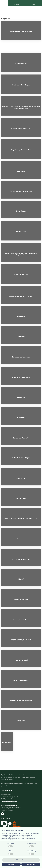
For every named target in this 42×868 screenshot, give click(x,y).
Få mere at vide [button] (21, 860)
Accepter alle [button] (31, 864)
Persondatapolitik (7, 790)
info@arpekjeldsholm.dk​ (13, 808)
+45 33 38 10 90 (12, 806)
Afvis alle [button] (11, 864)
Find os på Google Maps (9, 801)
